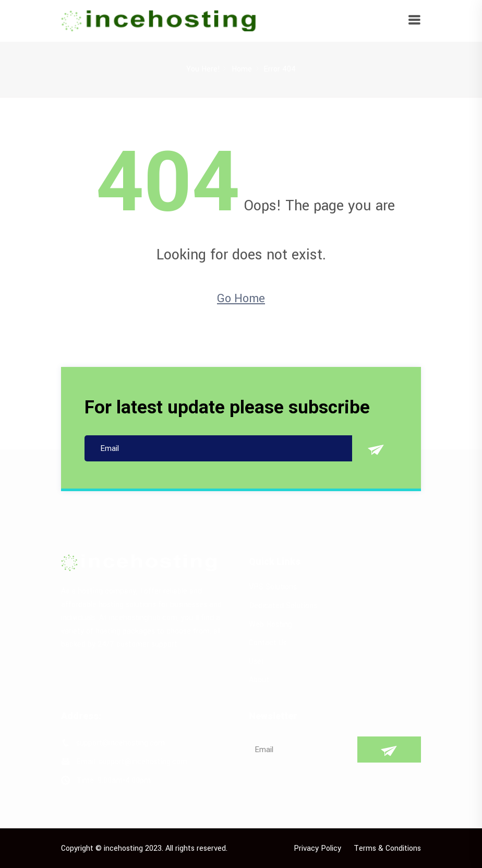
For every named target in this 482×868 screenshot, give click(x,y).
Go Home (241, 299)
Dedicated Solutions (283, 606)
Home (242, 69)
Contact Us (268, 643)
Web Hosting (270, 625)
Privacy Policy (317, 848)
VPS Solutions (273, 587)
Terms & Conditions (387, 848)
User (256, 662)
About (259, 680)
